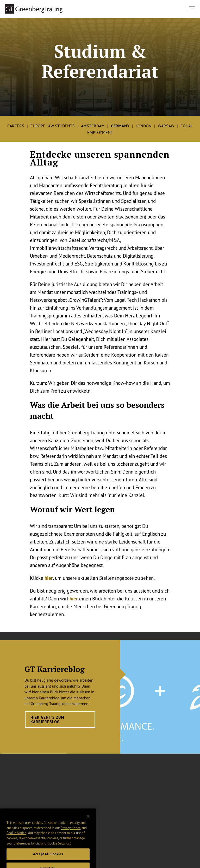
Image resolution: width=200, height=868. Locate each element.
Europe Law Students (53, 126)
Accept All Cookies (48, 857)
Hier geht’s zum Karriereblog (47, 724)
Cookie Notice (16, 836)
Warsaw (166, 126)
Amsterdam (93, 126)
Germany (120, 126)
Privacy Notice (71, 831)
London (144, 126)
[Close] (88, 819)
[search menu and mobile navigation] (193, 9)
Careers (16, 126)
